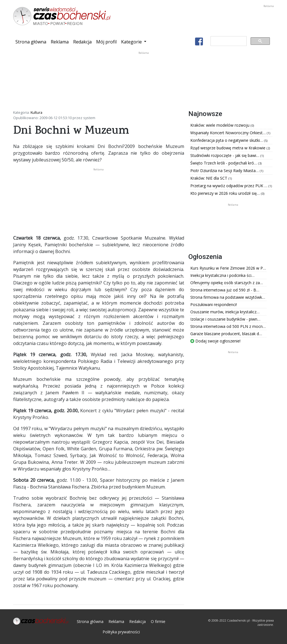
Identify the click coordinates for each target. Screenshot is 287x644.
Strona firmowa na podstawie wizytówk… (228, 297)
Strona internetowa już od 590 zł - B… (225, 290)
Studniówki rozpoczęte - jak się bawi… (225, 155)
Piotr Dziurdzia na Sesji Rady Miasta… (225, 171)
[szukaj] (228, 41)
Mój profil (106, 42)
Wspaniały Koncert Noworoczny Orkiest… (229, 133)
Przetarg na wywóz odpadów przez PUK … (229, 186)
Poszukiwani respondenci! (214, 304)
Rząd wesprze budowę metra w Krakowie (228, 148)
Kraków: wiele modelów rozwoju (220, 125)
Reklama (60, 42)
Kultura (36, 112)
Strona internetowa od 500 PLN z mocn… (228, 326)
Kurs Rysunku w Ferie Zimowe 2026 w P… (228, 268)
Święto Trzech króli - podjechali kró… (224, 163)
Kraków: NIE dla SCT (209, 178)
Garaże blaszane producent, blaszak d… (226, 334)
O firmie (158, 621)
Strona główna (32, 41)
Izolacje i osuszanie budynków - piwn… (225, 319)
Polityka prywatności (121, 632)
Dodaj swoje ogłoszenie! (215, 341)
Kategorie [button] (132, 42)
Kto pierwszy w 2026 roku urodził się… (226, 193)
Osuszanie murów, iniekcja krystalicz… (225, 312)
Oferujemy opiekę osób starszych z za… (227, 283)
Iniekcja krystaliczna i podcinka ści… (222, 275)
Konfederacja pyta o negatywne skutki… (227, 140)
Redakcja (82, 42)
